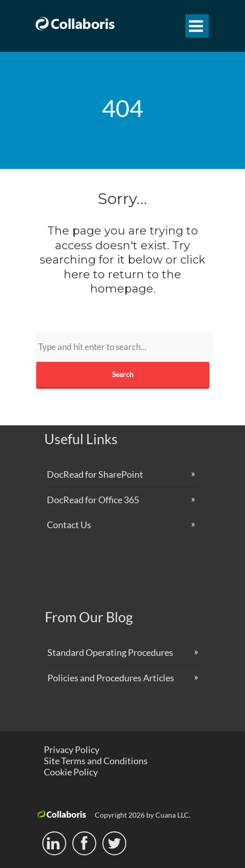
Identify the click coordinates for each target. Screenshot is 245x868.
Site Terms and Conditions (96, 761)
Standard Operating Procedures (110, 652)
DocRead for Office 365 (93, 500)
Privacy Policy (72, 749)
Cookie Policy (71, 772)
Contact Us (69, 525)
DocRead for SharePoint (95, 474)
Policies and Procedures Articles (111, 678)
